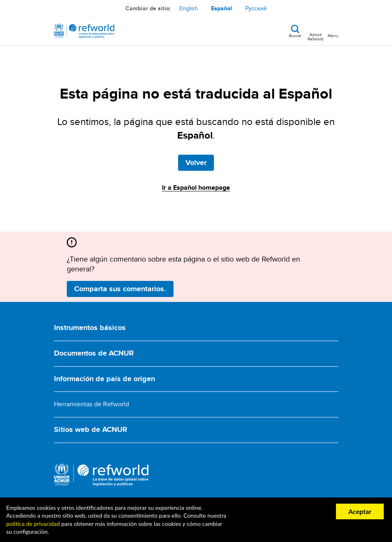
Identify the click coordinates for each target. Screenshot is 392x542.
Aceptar (360, 511)
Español (222, 8)
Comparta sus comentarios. (120, 289)
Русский (256, 8)
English (189, 8)
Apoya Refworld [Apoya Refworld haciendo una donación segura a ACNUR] (316, 36)
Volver (196, 163)
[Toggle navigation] (333, 31)
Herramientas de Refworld (92, 404)
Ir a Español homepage (196, 187)
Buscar (295, 35)
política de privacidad (33, 524)
